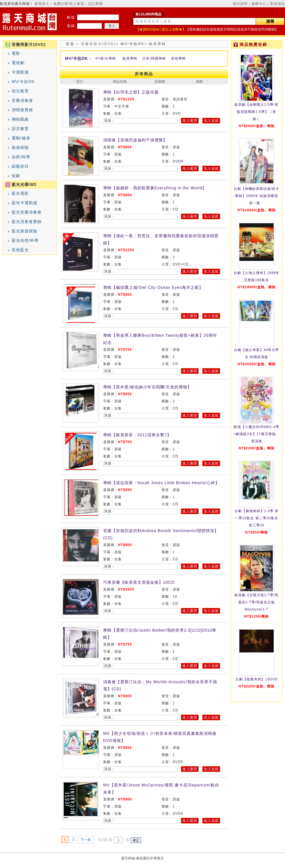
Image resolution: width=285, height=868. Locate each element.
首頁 (70, 44)
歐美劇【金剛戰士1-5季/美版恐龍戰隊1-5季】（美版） (257, 112)
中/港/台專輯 (106, 58)
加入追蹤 (211, 121)
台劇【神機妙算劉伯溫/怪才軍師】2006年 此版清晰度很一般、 (256, 196)
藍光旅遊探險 (25, 231)
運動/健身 (21, 138)
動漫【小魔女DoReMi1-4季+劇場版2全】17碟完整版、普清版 (256, 434)
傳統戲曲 (20, 119)
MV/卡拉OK (23, 82)
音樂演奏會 (22, 100)
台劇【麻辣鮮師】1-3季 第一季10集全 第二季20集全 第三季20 (257, 518)
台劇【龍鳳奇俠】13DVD (256, 679)
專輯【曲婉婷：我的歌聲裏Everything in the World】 (155, 188)
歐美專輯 (130, 58)
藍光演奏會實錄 (27, 222)
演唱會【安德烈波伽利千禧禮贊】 (135, 140)
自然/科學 (21, 157)
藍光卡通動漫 (25, 203)
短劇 (16, 176)
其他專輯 (178, 58)
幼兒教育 (20, 91)
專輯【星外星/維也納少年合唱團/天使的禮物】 (147, 387)
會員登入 (42, 4)
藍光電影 (20, 193)
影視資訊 (278, 4)
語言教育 (20, 129)
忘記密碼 (95, 4)
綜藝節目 (20, 166)
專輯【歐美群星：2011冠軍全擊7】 (137, 435)
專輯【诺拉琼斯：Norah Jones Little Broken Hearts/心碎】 (161, 483)
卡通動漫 (20, 72)
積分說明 (240, 4)
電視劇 (18, 63)
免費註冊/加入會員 (69, 4)
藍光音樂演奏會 (27, 212)
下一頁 (86, 840)
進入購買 (190, 121)
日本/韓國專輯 (154, 58)
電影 (16, 53)
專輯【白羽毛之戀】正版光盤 (131, 92)
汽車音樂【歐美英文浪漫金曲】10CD (139, 582)
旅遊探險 (20, 147)
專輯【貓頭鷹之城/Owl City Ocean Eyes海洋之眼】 (153, 287)
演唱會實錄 (22, 110)
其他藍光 (20, 250)
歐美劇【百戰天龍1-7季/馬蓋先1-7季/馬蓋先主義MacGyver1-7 (257, 602)
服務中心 (259, 4)
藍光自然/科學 (25, 240)
